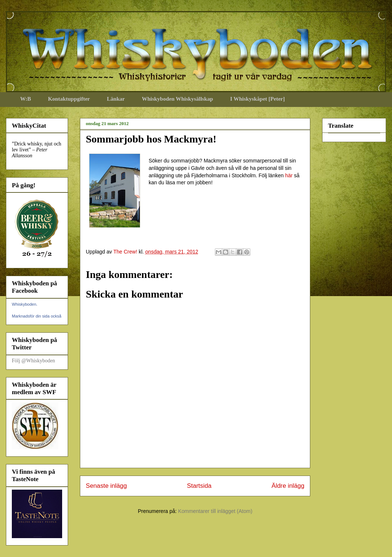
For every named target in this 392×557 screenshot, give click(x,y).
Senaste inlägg (106, 486)
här (289, 175)
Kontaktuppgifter (69, 99)
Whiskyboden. (25, 304)
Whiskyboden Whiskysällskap (177, 99)
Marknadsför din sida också (37, 316)
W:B (26, 99)
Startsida (199, 486)
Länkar (116, 99)
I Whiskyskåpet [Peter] (257, 99)
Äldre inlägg (288, 486)
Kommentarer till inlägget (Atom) (215, 511)
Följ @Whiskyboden (33, 361)
